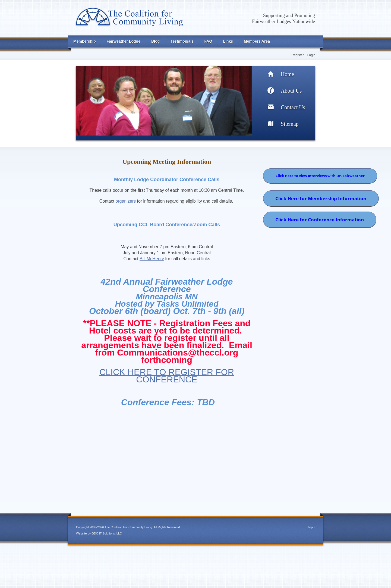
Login (311, 55)
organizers (126, 201)
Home (287, 74)
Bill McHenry (152, 259)
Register (298, 55)
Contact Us (293, 107)
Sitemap (290, 124)
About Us (291, 91)
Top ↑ (311, 527)
